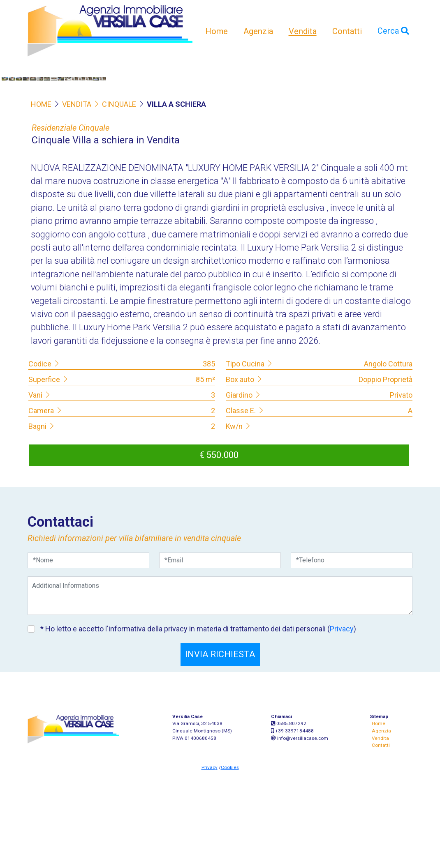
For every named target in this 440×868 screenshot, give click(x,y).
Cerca (393, 31)
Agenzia (258, 31)
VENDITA (77, 202)
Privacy (342, 727)
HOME (41, 202)
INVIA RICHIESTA (220, 752)
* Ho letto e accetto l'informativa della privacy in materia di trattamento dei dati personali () (197, 727)
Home (217, 31)
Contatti (347, 31)
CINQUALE (115, 202)
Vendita (303, 31)
